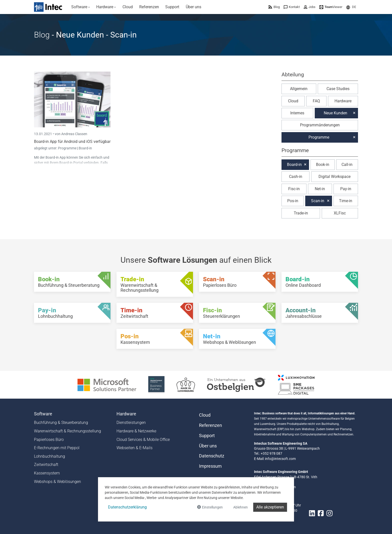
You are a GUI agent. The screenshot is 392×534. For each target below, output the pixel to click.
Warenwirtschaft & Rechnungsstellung (67, 431)
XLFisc (340, 213)
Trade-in (301, 213)
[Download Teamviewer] (331, 7)
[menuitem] (81, 7)
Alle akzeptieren (270, 507)
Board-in (85, 148)
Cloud (293, 101)
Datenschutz (212, 456)
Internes (297, 113)
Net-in (320, 189)
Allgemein (299, 89)
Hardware (343, 101)
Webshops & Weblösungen (57, 482)
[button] (351, 7)
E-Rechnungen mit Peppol (57, 448)
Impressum (210, 466)
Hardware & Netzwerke (136, 431)
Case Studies (338, 89)
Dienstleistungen (131, 423)
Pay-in (346, 189)
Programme (68, 148)
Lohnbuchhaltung (49, 456)
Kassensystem (47, 473)
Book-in (323, 165)
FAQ (316, 101)
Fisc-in (294, 189)
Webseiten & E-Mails (134, 448)
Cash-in (296, 177)
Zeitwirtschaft (46, 465)
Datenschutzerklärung (127, 507)
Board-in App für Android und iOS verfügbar (72, 142)
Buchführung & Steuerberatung (61, 423)
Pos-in (293, 201)
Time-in (346, 201)
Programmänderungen (320, 125)
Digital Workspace (334, 177)
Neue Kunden (335, 113)
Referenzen (210, 425)
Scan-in (318, 201)
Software (43, 414)
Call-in (347, 165)
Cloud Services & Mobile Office (143, 440)
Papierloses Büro (49, 440)
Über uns (208, 446)
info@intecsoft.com (280, 459)
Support (207, 436)
